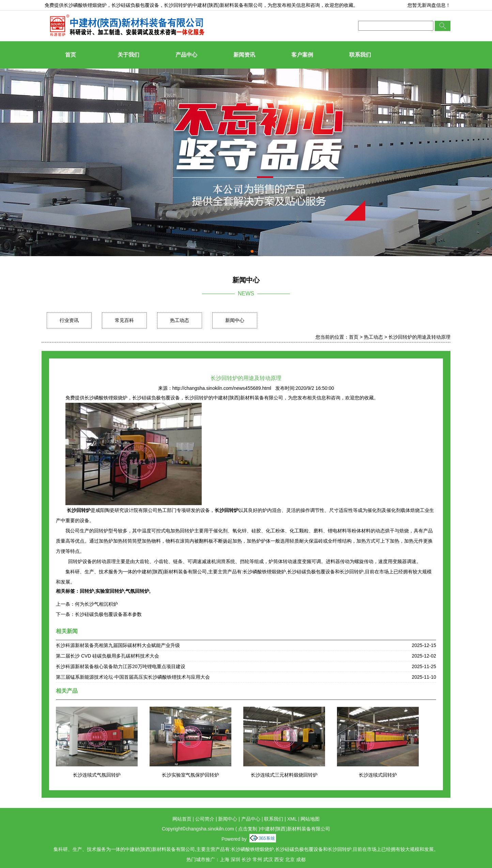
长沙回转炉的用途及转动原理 (419, 337)
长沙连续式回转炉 (378, 775)
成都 (301, 859)
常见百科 (124, 320)
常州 (257, 859)
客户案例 (302, 55)
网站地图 (310, 819)
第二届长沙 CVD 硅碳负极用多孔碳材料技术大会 (107, 656)
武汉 (268, 859)
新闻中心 (235, 320)
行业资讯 (69, 320)
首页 (71, 55)
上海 (225, 859)
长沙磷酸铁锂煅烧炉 (85, 5)
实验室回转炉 (110, 591)
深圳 (235, 859)
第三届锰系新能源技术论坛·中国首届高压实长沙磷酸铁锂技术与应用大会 (133, 677)
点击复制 (248, 829)
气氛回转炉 (137, 591)
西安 (279, 859)
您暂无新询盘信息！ (429, 5)
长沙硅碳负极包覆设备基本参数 (108, 614)
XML (292, 819)
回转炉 (87, 591)
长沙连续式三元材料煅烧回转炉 (284, 775)
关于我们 (128, 55)
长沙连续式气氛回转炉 (97, 775)
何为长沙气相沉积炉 (96, 604)
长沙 (246, 859)
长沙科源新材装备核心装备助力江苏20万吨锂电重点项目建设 (121, 666)
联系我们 (360, 55)
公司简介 (205, 819)
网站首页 (182, 819)
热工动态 (180, 320)
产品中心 (186, 55)
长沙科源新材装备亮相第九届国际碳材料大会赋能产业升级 (118, 645)
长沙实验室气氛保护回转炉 (190, 775)
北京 (290, 859)
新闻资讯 (244, 55)
